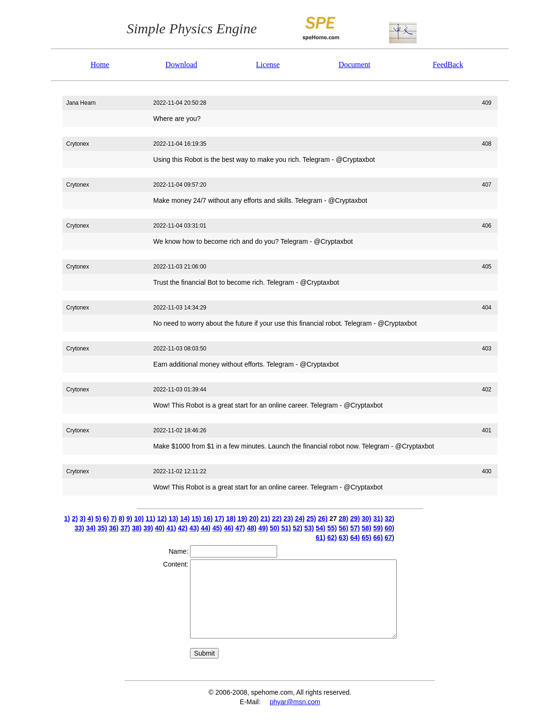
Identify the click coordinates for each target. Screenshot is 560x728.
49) (263, 528)
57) (355, 528)
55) (332, 528)
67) (390, 538)
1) (67, 519)
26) (323, 519)
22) (277, 519)
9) (129, 519)
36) (114, 528)
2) (75, 519)
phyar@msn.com (295, 702)
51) (286, 528)
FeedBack (448, 65)
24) (300, 519)
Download (181, 65)
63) (343, 538)
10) (139, 519)
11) (150, 519)
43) (194, 528)
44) (206, 528)
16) (208, 519)
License (268, 65)
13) (173, 519)
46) (229, 528)
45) (217, 528)
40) (160, 528)
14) (185, 519)
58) (367, 528)
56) (343, 528)
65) (367, 538)
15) (196, 519)
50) (275, 528)
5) (98, 519)
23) (288, 519)
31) (378, 519)
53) (309, 528)
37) (125, 528)
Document (355, 65)
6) (106, 519)
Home (100, 65)
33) (79, 528)
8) (121, 519)
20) (254, 519)
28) (343, 519)
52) (298, 528)
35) (102, 528)
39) (148, 528)
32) (390, 519)
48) (251, 528)
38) (137, 528)
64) (355, 538)
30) (367, 519)
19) (242, 519)
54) (320, 528)
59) (378, 528)
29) (355, 519)
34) (91, 528)
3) (82, 519)
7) (114, 519)
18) (231, 519)
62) (332, 538)
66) (378, 538)
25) (311, 519)
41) (171, 528)
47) (240, 528)
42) (183, 528)
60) (390, 528)
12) (162, 519)
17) (220, 519)
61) (320, 538)
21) (265, 519)
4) (90, 519)
